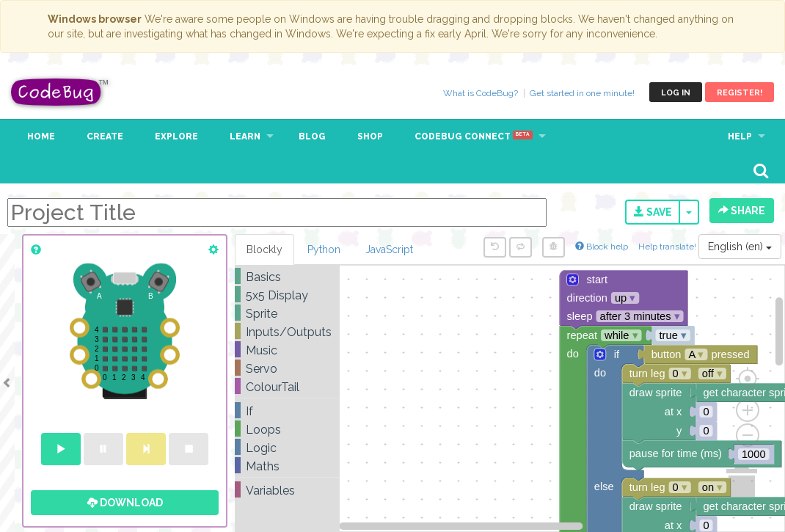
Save (653, 212)
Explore (176, 136)
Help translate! (668, 247)
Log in (676, 93)
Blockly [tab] (264, 249)
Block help (602, 247)
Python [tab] (324, 249)
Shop (370, 136)
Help (740, 136)
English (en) (740, 247)
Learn (245, 136)
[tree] (287, 384)
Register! (740, 93)
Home (41, 136)
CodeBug (60, 92)
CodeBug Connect (474, 136)
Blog (312, 136)
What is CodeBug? (481, 93)
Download (125, 503)
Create (105, 136)
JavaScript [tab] (389, 249)
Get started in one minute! (582, 93)
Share (742, 211)
